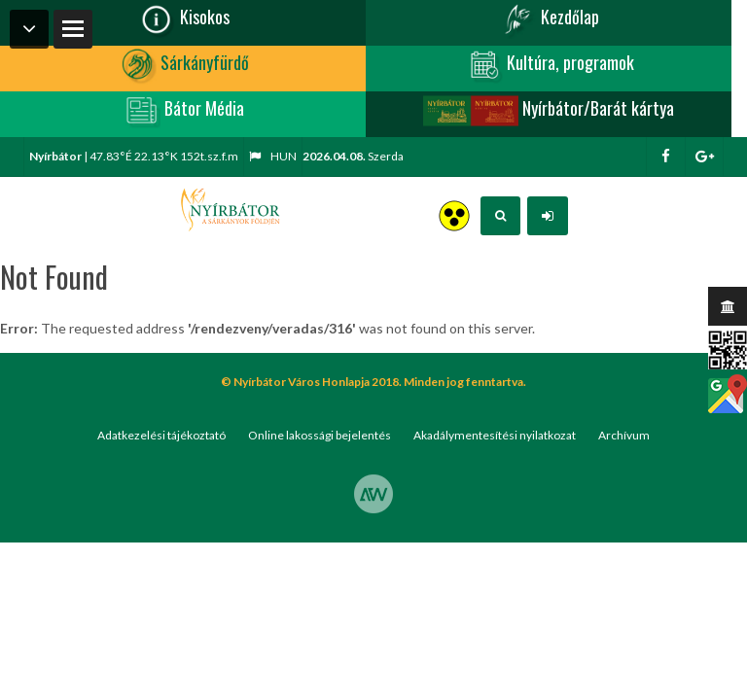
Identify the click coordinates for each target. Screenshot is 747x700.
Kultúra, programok (549, 65)
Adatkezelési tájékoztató (161, 435)
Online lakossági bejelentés (320, 435)
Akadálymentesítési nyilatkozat (495, 435)
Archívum (624, 435)
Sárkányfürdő (183, 65)
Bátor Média (183, 111)
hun (273, 156)
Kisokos (183, 19)
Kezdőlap (549, 19)
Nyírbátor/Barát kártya (549, 111)
